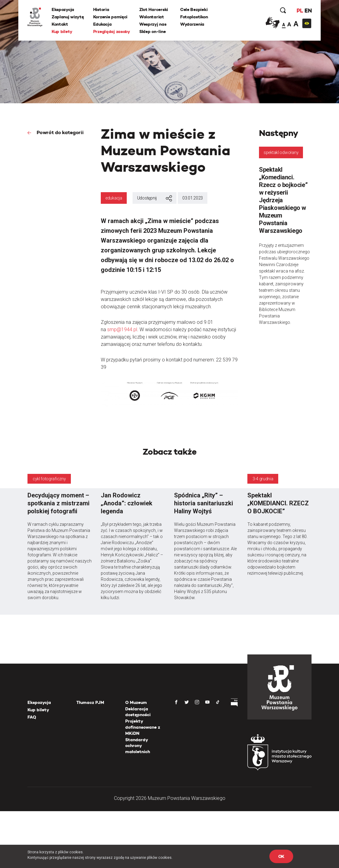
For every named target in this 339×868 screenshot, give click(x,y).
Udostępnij (155, 198)
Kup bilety (62, 31)
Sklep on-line (153, 31)
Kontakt (60, 24)
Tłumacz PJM (90, 702)
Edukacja (103, 24)
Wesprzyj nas (153, 24)
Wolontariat (152, 17)
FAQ (32, 717)
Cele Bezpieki (194, 9)
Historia (102, 9)
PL (299, 11)
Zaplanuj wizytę (68, 17)
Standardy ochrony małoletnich (138, 746)
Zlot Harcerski (154, 9)
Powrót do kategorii (60, 132)
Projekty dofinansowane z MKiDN (143, 727)
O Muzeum (136, 702)
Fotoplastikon (194, 17)
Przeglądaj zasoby (112, 31)
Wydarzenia (193, 24)
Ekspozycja (63, 9)
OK (281, 856)
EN (308, 11)
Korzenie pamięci (111, 17)
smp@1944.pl (122, 330)
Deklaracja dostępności (138, 712)
